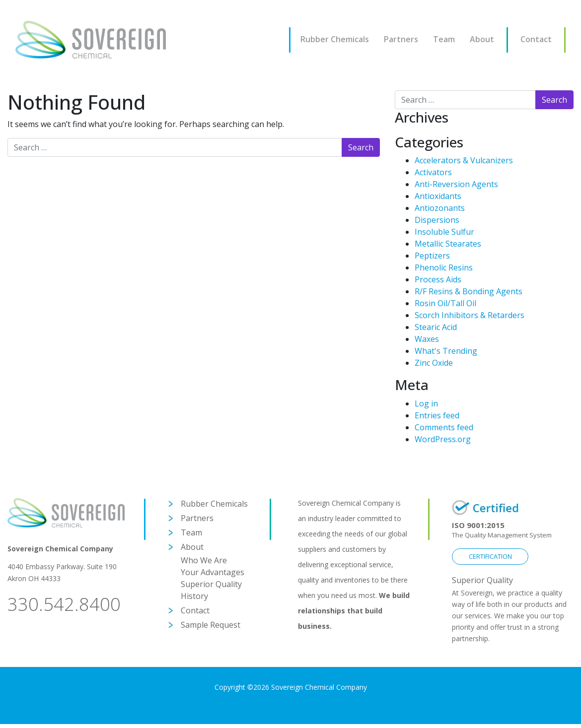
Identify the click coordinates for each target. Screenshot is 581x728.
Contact (536, 39)
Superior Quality (211, 584)
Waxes (427, 339)
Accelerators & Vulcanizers (464, 160)
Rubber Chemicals (335, 39)
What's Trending (446, 351)
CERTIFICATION (490, 556)
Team (444, 39)
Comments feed (444, 427)
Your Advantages (213, 572)
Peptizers (432, 256)
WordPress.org (443, 439)
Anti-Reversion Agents (456, 184)
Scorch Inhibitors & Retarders (470, 315)
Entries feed (437, 415)
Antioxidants (438, 196)
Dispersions (437, 220)
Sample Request (211, 625)
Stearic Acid (436, 327)
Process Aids (438, 279)
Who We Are (204, 560)
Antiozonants (440, 208)
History (194, 596)
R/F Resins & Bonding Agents (469, 291)
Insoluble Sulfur (444, 232)
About (482, 39)
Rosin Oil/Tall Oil (445, 303)
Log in (426, 403)
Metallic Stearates (448, 244)
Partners (401, 39)
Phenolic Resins (444, 267)
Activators (433, 172)
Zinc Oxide (434, 363)
